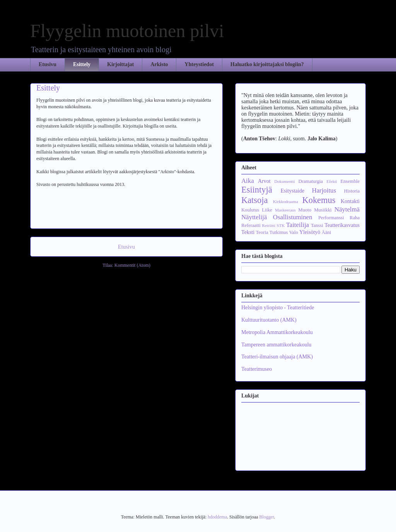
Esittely (82, 64)
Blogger (266, 517)
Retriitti (269, 225)
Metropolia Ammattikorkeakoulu (277, 332)
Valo (294, 232)
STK (281, 225)
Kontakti (350, 201)
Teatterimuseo (257, 369)
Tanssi (317, 225)
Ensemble (350, 181)
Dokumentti (284, 181)
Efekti (332, 181)
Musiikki (323, 210)
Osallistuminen (293, 217)
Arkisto (159, 64)
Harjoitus (324, 190)
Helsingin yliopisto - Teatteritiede (278, 308)
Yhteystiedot (199, 64)
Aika (248, 181)
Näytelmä (347, 209)
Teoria (262, 232)
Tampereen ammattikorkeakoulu (276, 345)
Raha (355, 218)
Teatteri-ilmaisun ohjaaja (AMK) (277, 357)
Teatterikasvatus (342, 225)
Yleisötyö (310, 232)
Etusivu (48, 64)
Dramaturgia (310, 181)
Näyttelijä (254, 217)
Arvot (264, 181)
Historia (352, 191)
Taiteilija (298, 225)
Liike (267, 210)
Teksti (248, 232)
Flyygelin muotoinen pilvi (127, 31)
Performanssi (331, 218)
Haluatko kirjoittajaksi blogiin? (267, 64)
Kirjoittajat (120, 64)
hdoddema (217, 517)
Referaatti (251, 225)
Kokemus (319, 200)
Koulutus (250, 210)
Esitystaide (292, 191)
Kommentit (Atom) (132, 265)
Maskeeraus (285, 210)
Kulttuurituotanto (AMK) (269, 320)
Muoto (305, 210)
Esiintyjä (257, 190)
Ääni (326, 232)
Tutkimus (279, 232)
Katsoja (254, 200)
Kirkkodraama (286, 201)
